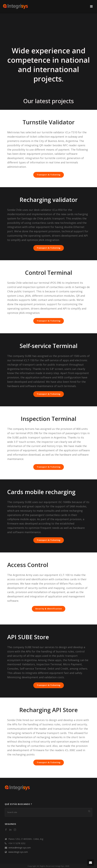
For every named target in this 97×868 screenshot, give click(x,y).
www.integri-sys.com (18, 852)
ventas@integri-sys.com (20, 848)
